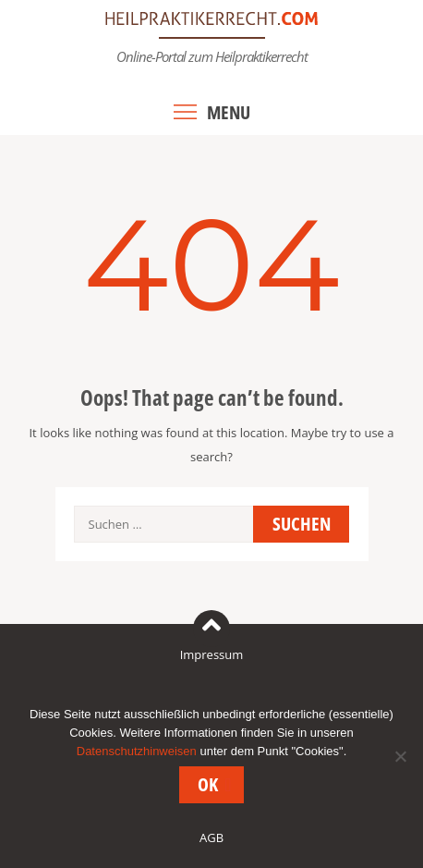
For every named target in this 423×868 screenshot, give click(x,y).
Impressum (212, 654)
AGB (211, 837)
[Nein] (400, 756)
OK (208, 784)
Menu (229, 112)
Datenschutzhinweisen (137, 751)
